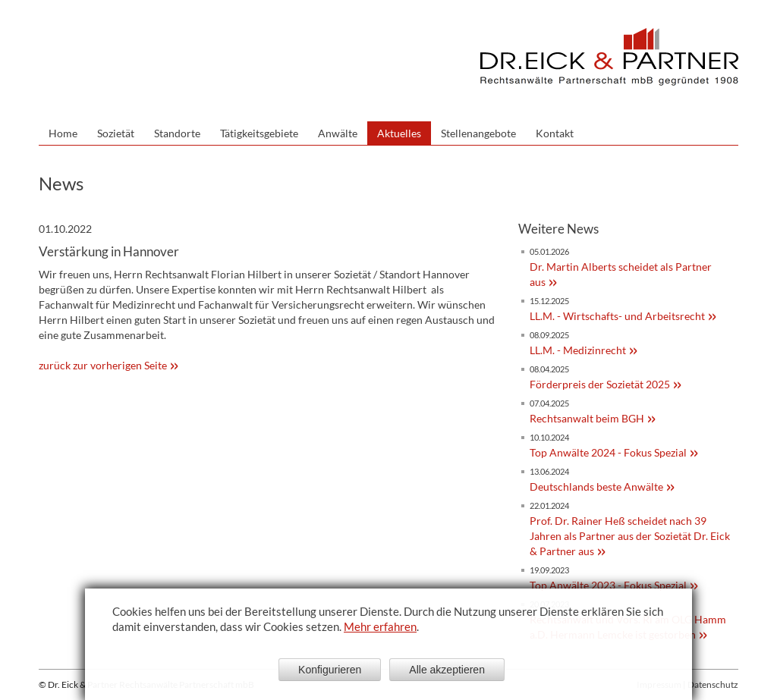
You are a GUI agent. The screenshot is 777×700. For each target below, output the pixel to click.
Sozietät (116, 133)
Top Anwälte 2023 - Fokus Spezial (608, 585)
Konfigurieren (330, 670)
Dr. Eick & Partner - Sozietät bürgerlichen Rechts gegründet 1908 (609, 57)
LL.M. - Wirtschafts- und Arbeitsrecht (617, 316)
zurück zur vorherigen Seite (103, 365)
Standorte (177, 133)
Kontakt (555, 133)
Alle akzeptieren (447, 670)
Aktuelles (399, 133)
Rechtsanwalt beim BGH (587, 418)
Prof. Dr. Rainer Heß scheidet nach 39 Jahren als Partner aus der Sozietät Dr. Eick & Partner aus (630, 536)
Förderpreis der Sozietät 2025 (600, 384)
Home (63, 133)
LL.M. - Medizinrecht (578, 350)
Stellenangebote (478, 133)
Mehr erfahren (380, 626)
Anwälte (338, 133)
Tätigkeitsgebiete (259, 133)
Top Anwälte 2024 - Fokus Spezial (608, 452)
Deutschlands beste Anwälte (596, 487)
